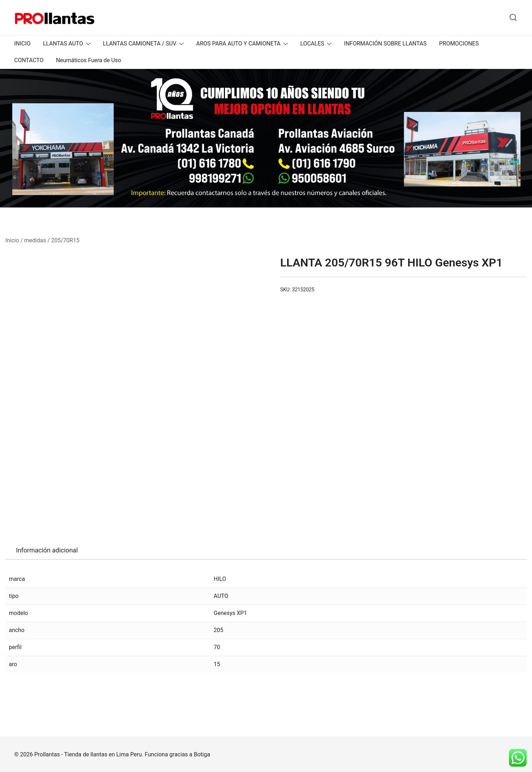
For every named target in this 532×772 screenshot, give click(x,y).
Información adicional (47, 550)
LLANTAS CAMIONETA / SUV (140, 44)
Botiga (202, 754)
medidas (35, 240)
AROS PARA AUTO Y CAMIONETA (238, 44)
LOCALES (312, 44)
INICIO (22, 44)
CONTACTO (29, 60)
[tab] (47, 550)
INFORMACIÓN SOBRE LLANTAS (385, 44)
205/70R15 (65, 240)
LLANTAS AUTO (63, 44)
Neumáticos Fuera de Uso (88, 60)
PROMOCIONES (459, 44)
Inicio (12, 240)
